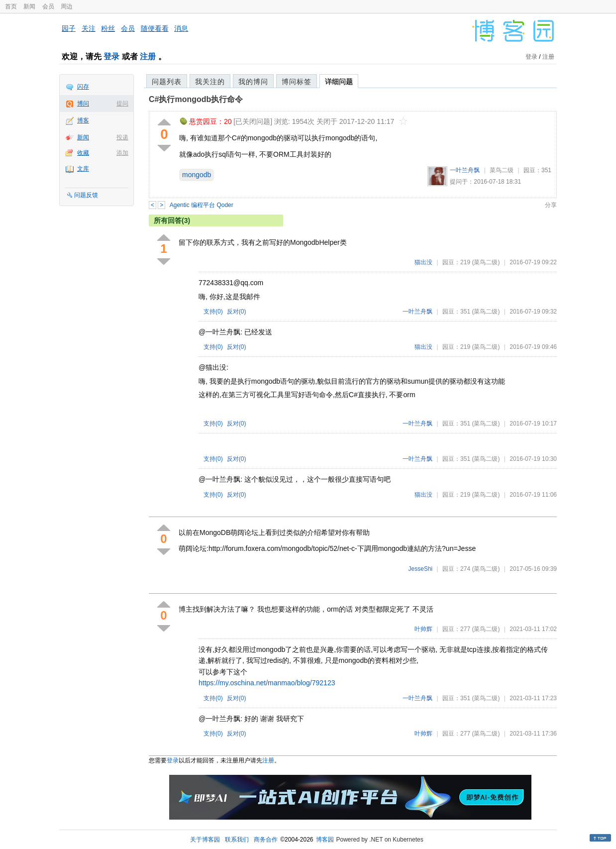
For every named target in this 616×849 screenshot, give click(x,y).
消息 (181, 28)
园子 (69, 28)
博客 (83, 120)
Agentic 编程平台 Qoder (202, 205)
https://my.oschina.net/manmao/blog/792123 (267, 683)
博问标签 (297, 82)
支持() (213, 312)
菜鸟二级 (502, 170)
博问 (83, 104)
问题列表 (167, 82)
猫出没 (423, 262)
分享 (551, 205)
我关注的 (210, 82)
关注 (89, 28)
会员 (48, 6)
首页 (11, 6)
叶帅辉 (423, 629)
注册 (148, 56)
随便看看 (155, 28)
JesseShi (421, 569)
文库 (83, 169)
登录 (111, 56)
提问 (122, 104)
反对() (237, 312)
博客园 (325, 840)
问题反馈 (86, 195)
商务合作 (266, 840)
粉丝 (108, 28)
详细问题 (339, 82)
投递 (122, 137)
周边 (67, 6)
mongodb (197, 175)
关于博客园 (205, 840)
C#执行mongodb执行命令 (196, 99)
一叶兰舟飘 (465, 170)
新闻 (29, 6)
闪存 (83, 87)
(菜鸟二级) (486, 262)
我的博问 (253, 82)
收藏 (83, 153)
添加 (122, 153)
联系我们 (237, 840)
